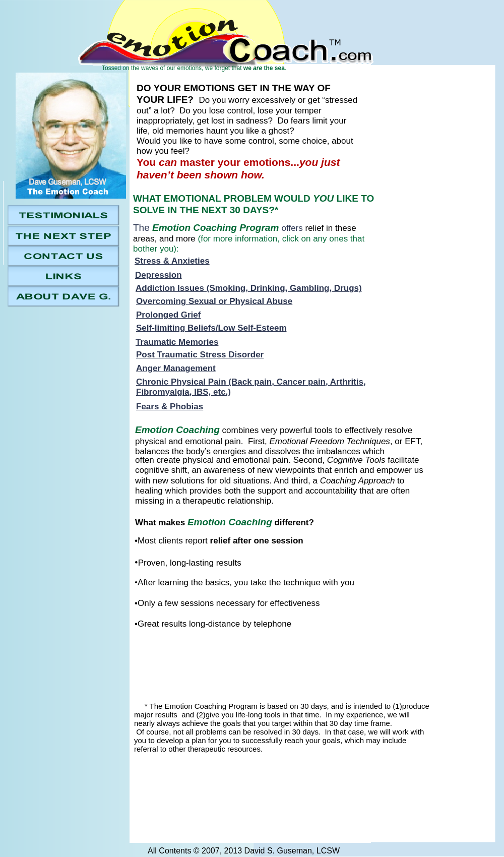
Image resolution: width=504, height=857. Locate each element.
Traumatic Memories (177, 342)
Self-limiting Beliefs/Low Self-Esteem (211, 328)
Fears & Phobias (170, 407)
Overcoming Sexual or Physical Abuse (214, 301)
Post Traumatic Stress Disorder (200, 355)
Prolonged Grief (168, 315)
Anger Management (176, 368)
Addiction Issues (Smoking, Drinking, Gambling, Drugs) (249, 288)
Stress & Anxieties (172, 261)
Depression (159, 275)
